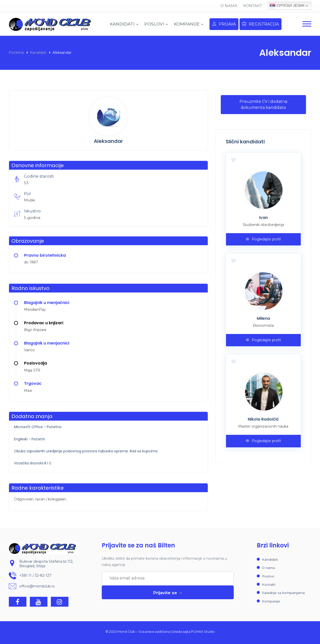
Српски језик (287, 6)
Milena (263, 318)
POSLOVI (156, 24)
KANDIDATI (124, 24)
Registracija (260, 24)
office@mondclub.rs (37, 586)
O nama (229, 6)
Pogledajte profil (263, 239)
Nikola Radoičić (263, 419)
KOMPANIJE (188, 24)
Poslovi (268, 576)
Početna (16, 53)
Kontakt (253, 6)
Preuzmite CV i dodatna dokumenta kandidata (263, 104)
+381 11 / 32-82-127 (35, 576)
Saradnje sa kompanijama (283, 593)
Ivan (263, 218)
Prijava (224, 24)
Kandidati (38, 53)
